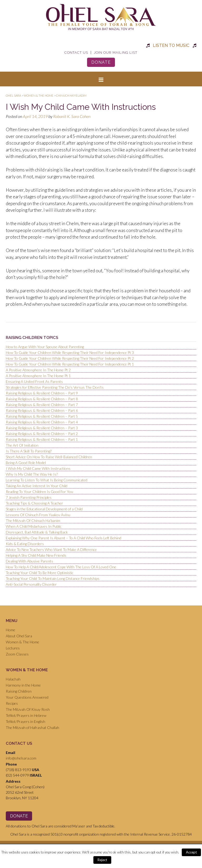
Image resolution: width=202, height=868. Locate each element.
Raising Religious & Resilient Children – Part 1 (42, 439)
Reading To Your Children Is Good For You (39, 492)
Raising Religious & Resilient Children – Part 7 (42, 405)
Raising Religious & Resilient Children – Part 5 (42, 416)
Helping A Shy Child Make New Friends (36, 555)
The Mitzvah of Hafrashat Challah (32, 728)
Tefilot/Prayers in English (26, 721)
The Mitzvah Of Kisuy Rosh (28, 709)
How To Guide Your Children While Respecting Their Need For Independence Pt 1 (70, 364)
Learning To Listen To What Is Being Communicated (47, 480)
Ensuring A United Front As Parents (34, 381)
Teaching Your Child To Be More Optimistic (40, 573)
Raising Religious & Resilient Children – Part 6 (42, 410)
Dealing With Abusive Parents (29, 561)
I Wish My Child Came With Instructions (38, 468)
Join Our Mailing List (116, 53)
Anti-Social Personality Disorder (31, 584)
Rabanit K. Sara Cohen (72, 116)
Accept (191, 852)
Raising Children (19, 691)
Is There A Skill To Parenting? (29, 451)
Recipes (12, 703)
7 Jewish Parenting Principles (29, 497)
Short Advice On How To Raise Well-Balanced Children (49, 457)
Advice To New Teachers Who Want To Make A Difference (51, 549)
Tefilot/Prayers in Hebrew (26, 715)
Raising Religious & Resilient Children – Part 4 (42, 422)
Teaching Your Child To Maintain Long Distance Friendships (53, 578)
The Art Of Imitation (22, 445)
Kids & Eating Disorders (25, 544)
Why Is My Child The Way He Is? (32, 474)
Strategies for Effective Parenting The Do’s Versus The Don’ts (55, 387)
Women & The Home (22, 642)
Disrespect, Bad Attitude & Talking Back (37, 532)
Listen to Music (171, 45)
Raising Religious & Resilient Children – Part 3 (42, 428)
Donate (101, 62)
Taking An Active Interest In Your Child (37, 486)
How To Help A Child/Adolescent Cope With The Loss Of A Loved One (61, 567)
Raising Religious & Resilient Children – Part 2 (42, 434)
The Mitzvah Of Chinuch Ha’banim (33, 521)
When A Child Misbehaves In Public (34, 526)
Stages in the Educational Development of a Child (44, 509)
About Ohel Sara (19, 636)
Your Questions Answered (27, 697)
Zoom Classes (17, 654)
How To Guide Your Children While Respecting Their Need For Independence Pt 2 (70, 358)
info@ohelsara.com (21, 758)
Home (11, 630)
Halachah (13, 679)
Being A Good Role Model (26, 463)
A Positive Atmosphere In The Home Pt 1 (38, 376)
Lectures (13, 648)
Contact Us (76, 53)
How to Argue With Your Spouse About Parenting (45, 347)
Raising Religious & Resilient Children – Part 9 (42, 393)
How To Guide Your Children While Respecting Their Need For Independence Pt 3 (70, 352)
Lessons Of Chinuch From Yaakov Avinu (38, 515)
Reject (102, 860)
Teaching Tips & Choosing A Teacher (34, 503)
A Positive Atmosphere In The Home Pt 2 (38, 370)
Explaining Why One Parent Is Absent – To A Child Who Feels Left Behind (64, 538)
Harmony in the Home (23, 685)
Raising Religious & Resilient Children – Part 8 (42, 399)
